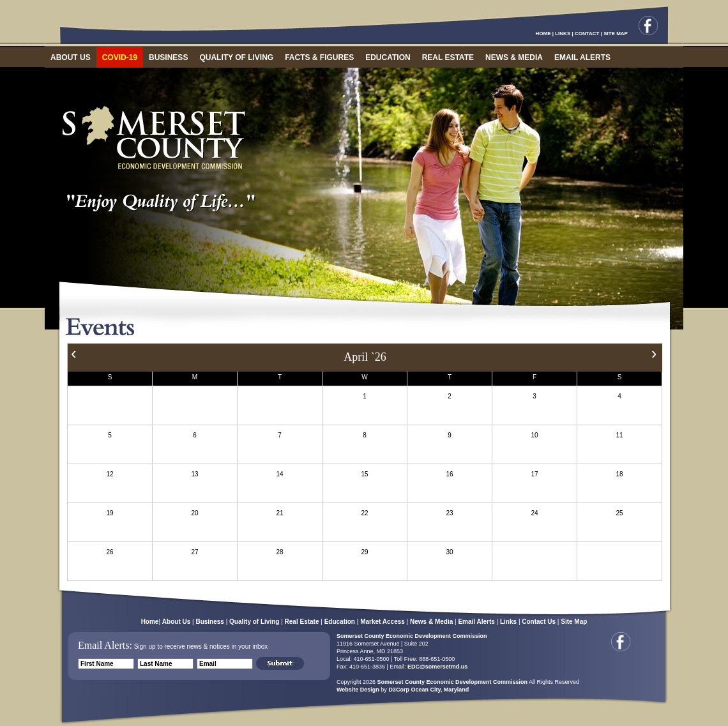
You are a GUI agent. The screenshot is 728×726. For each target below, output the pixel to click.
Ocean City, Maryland (440, 690)
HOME (543, 34)
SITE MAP (616, 34)
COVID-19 (120, 57)
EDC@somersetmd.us (436, 667)
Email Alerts (476, 622)
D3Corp (399, 690)
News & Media (431, 622)
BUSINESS (168, 57)
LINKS (563, 34)
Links (508, 622)
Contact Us (539, 622)
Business (209, 622)
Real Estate (302, 622)
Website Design (358, 690)
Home (150, 622)
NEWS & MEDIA (514, 57)
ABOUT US (71, 57)
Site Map (574, 622)
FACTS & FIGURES (319, 57)
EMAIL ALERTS (582, 57)
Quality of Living (254, 622)
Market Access (383, 622)
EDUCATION (388, 57)
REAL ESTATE (448, 57)
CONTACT (587, 34)
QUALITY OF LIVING (236, 57)
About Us (176, 622)
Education (340, 622)
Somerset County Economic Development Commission (412, 636)
